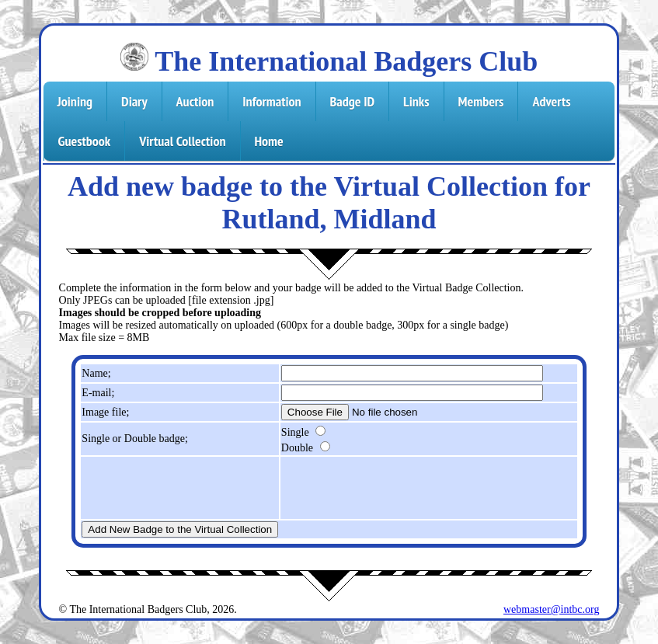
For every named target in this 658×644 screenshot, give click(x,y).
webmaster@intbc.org (551, 609)
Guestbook (85, 141)
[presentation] (399, 488)
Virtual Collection (182, 141)
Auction (195, 101)
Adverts (551, 101)
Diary (134, 101)
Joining (75, 101)
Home (269, 141)
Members (481, 101)
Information (272, 101)
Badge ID (353, 101)
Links (416, 101)
